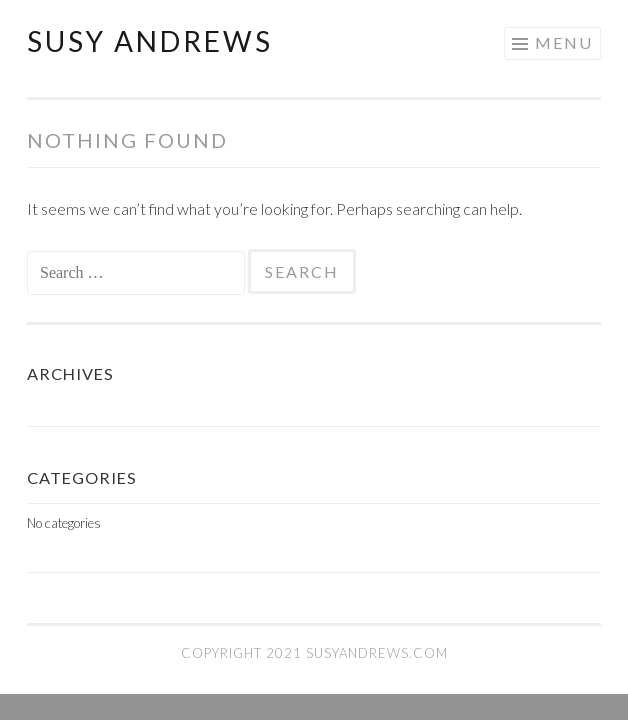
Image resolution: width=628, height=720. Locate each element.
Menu (564, 42)
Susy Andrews (150, 41)
